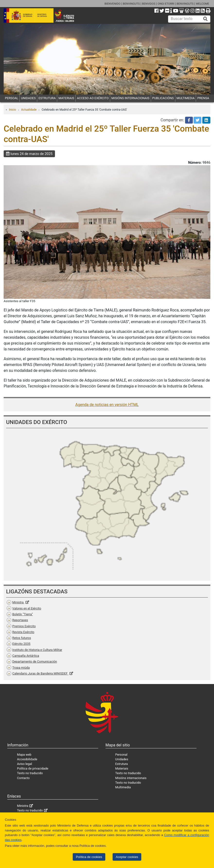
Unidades (122, 759)
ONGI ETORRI (166, 4)
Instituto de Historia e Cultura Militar (37, 650)
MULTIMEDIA (186, 98)
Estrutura (122, 764)
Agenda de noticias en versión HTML (107, 405)
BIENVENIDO (113, 4)
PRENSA (203, 98)
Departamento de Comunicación (35, 661)
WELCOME (202, 4)
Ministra (18, 602)
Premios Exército (24, 626)
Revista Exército (23, 632)
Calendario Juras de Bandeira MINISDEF (40, 673)
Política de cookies (89, 857)
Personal (121, 755)
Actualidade (29, 110)
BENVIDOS (149, 4)
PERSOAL (12, 98)
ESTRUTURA (47, 98)
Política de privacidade (33, 768)
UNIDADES (28, 98)
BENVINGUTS (131, 4)
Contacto (23, 778)
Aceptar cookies (127, 857)
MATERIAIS (66, 98)
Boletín (23, 614)
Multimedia (123, 787)
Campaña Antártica (26, 656)
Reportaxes (20, 620)
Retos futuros (22, 638)
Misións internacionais (131, 778)
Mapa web (24, 755)
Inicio (13, 110)
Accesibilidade (27, 759)
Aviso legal (25, 764)
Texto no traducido (30, 773)
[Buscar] (205, 19)
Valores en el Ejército (27, 608)
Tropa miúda (21, 668)
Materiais (122, 768)
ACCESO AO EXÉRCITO (93, 98)
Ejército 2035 (21, 644)
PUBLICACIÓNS (163, 98)
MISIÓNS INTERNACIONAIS (130, 98)
